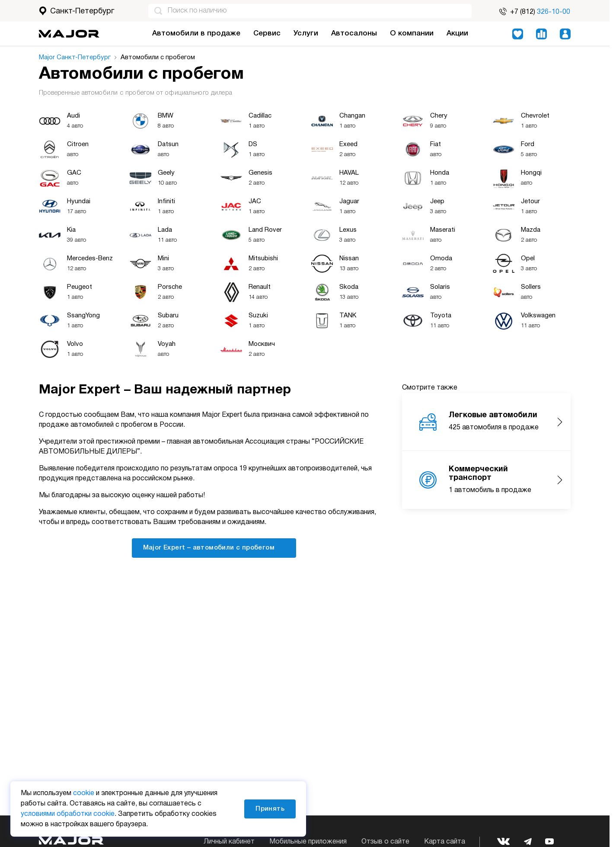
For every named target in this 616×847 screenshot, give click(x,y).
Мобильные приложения (308, 842)
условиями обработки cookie (68, 814)
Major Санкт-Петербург (75, 58)
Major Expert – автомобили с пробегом (214, 548)
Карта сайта (445, 842)
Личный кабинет (229, 842)
